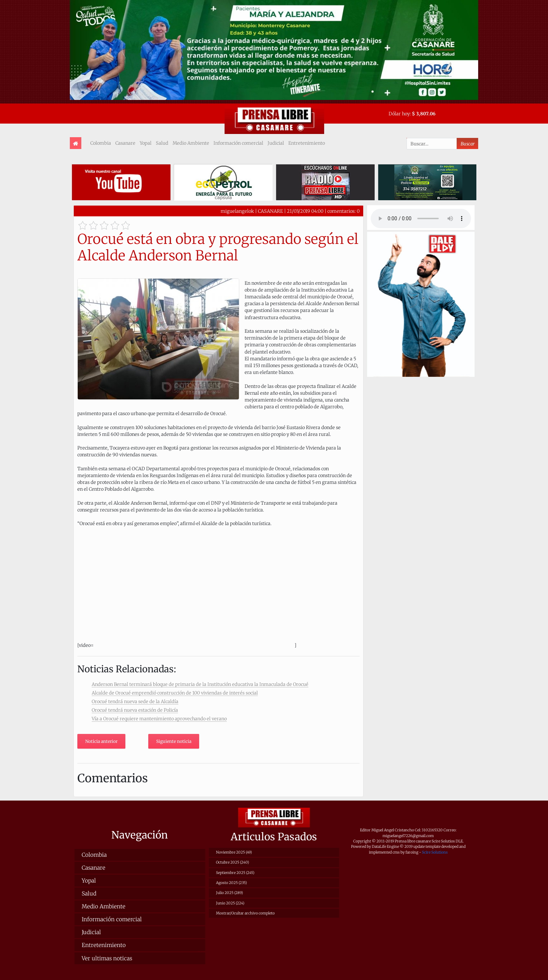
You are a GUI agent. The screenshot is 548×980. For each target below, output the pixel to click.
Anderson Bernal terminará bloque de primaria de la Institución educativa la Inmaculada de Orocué (200, 684)
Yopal (146, 143)
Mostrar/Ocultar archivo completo (245, 913)
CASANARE (270, 211)
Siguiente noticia (174, 741)
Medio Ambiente (191, 143)
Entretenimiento (307, 143)
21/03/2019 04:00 (305, 211)
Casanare (125, 143)
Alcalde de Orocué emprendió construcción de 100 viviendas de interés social (175, 693)
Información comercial (238, 143)
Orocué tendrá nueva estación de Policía (135, 710)
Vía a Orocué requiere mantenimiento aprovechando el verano (159, 719)
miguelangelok (237, 211)
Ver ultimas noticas (107, 958)
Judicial (276, 143)
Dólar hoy (399, 114)
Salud (162, 143)
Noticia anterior (101, 741)
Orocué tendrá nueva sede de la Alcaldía (135, 701)
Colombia (101, 143)
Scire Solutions (435, 852)
